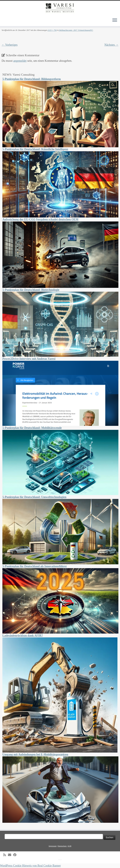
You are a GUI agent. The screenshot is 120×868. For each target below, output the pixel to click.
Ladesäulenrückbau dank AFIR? (23, 635)
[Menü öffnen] (115, 20)
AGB (69, 846)
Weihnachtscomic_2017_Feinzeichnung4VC (76, 30)
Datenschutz (62, 846)
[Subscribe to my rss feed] (6, 855)
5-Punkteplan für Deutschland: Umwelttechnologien (34, 497)
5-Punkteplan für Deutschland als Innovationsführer (35, 566)
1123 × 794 (52, 30)
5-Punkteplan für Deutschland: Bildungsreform (32, 79)
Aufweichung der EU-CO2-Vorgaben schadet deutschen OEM (40, 219)
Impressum (53, 846)
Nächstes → (111, 45)
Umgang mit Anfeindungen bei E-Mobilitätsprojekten (35, 754)
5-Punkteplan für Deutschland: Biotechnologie (31, 290)
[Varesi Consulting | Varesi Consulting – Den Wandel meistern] (60, 8)
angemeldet (20, 61)
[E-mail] (11, 855)
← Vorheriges (10, 45)
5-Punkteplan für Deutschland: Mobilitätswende (32, 428)
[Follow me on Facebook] (16, 855)
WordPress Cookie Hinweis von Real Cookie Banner (30, 866)
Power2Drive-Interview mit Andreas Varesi (29, 359)
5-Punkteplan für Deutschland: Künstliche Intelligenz (35, 149)
